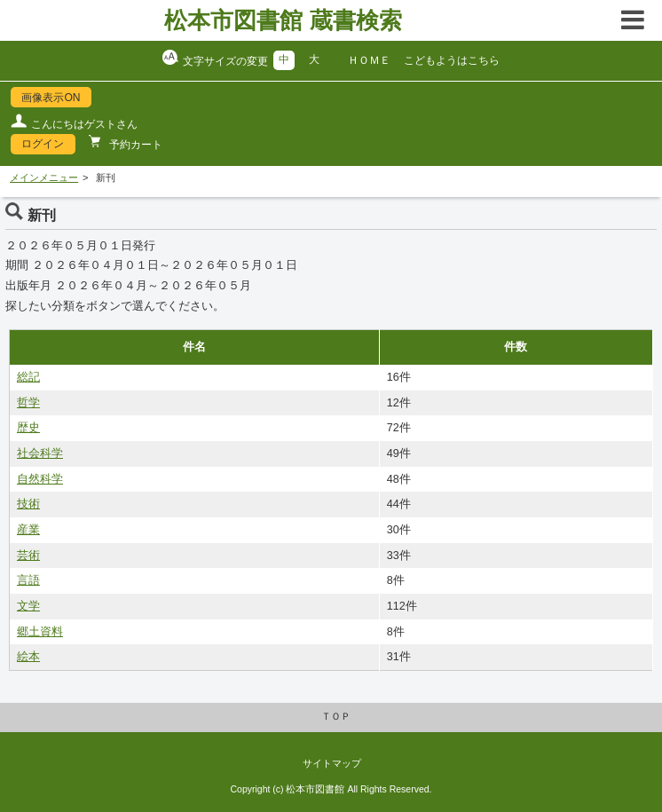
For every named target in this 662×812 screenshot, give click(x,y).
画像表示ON (51, 98)
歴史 (28, 428)
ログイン (43, 144)
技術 (28, 504)
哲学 (28, 403)
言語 (28, 580)
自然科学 (40, 479)
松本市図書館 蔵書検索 (283, 20)
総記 (28, 377)
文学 (28, 606)
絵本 (28, 657)
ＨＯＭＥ (369, 60)
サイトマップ (332, 763)
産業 (28, 530)
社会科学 (40, 453)
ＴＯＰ (336, 716)
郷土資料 (40, 632)
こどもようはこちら (452, 60)
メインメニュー (44, 177)
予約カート (134, 145)
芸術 (28, 556)
